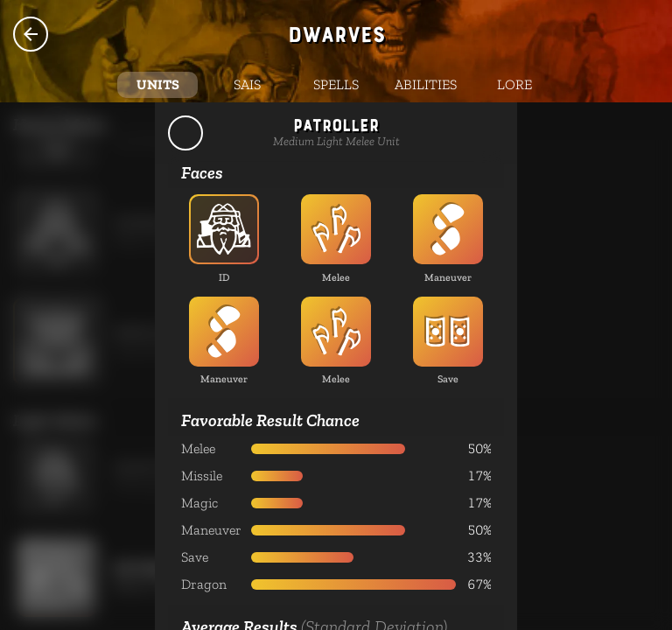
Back (185, 133)
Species (31, 34)
